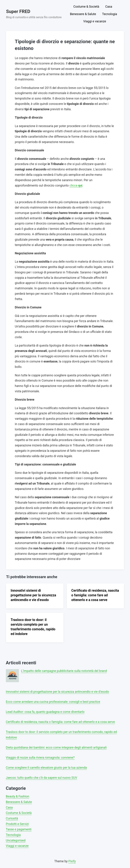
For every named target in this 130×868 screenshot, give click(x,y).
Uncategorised (16, 840)
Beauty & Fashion (18, 796)
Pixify (72, 861)
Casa (109, 7)
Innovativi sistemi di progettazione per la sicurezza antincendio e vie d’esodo (33, 595)
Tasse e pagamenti (19, 829)
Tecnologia (110, 14)
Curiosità (12, 818)
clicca (76, 185)
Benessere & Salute (83, 14)
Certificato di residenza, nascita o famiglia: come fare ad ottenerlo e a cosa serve (95, 595)
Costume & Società (86, 7)
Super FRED (18, 11)
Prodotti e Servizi (17, 824)
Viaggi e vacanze (95, 21)
